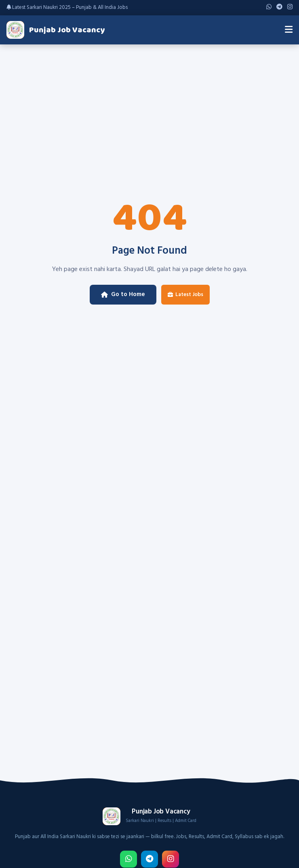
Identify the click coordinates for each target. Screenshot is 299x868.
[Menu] (289, 30)
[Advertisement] (149, 105)
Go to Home (123, 294)
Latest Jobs (185, 295)
